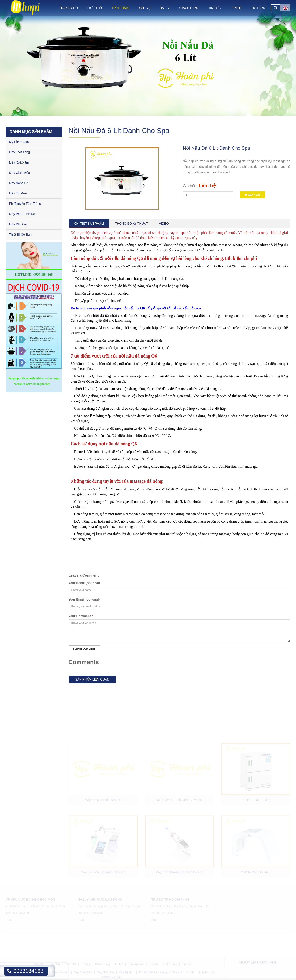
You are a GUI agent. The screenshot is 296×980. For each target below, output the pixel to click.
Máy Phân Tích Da (22, 214)
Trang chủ (68, 8)
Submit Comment (84, 649)
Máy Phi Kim (18, 224)
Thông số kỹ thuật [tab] (131, 224)
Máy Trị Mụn (18, 193)
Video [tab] (164, 224)
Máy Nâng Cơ (19, 183)
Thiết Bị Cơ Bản (21, 235)
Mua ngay (253, 195)
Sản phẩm (120, 8)
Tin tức (215, 8)
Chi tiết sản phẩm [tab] (89, 224)
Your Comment (81, 616)
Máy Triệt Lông (20, 152)
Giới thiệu (95, 8)
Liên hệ (236, 8)
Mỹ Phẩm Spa (19, 142)
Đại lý (164, 8)
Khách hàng (189, 8)
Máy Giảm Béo (20, 173)
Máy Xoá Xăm (19, 162)
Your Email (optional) (84, 599)
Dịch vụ (144, 8)
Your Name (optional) (84, 583)
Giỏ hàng (258, 8)
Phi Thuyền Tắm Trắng (25, 204)
